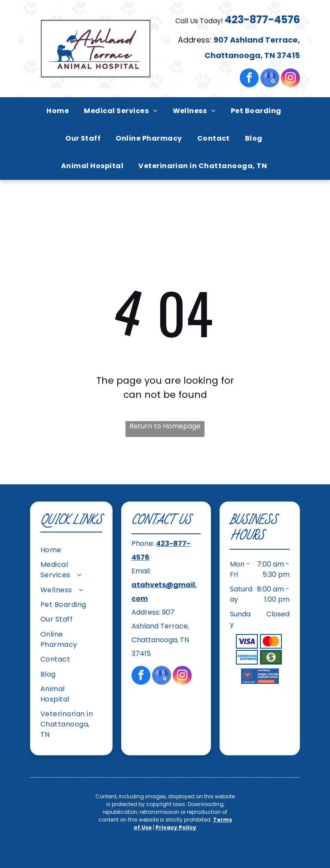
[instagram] (290, 79)
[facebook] (249, 79)
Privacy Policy (176, 827)
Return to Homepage (165, 426)
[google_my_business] (270, 79)
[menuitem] (59, 111)
